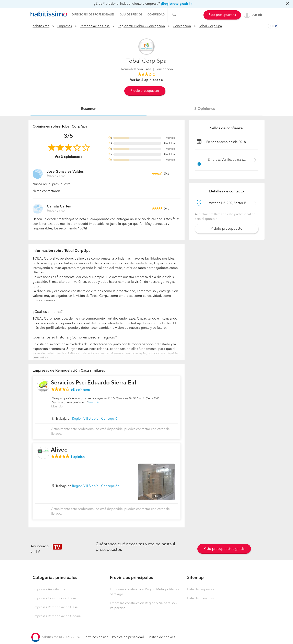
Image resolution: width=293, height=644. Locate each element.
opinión (78, 457)
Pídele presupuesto (145, 91)
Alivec (59, 450)
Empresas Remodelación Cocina (57, 616)
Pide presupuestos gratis (224, 549)
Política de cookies (161, 637)
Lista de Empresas (201, 589)
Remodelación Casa (95, 26)
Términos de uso (96, 637)
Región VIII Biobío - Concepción (141, 26)
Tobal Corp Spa (210, 26)
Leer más (39, 358)
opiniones (81, 390)
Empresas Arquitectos (49, 589)
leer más (93, 403)
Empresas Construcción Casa (54, 598)
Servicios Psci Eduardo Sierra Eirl (94, 383)
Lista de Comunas (200, 598)
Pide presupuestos (222, 15)
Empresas (65, 26)
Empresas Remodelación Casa (55, 607)
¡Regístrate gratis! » (177, 4)
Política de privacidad (128, 637)
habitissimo (41, 26)
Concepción (182, 26)
